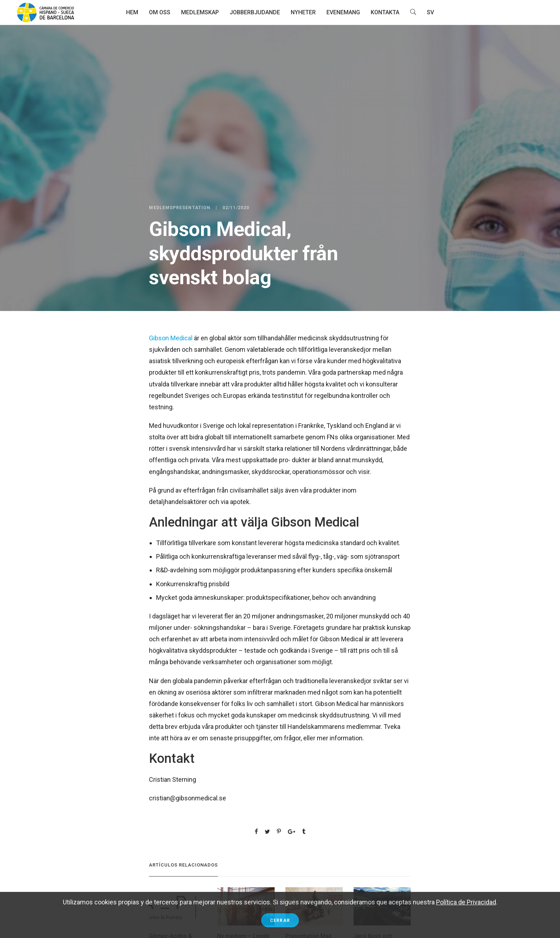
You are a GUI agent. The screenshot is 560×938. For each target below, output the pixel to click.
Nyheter (303, 12)
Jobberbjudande (255, 12)
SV (430, 12)
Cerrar (280, 920)
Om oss (160, 12)
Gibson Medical (171, 338)
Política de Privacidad (466, 902)
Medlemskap (200, 12)
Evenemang (343, 12)
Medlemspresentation (180, 208)
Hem (132, 12)
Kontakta (385, 12)
